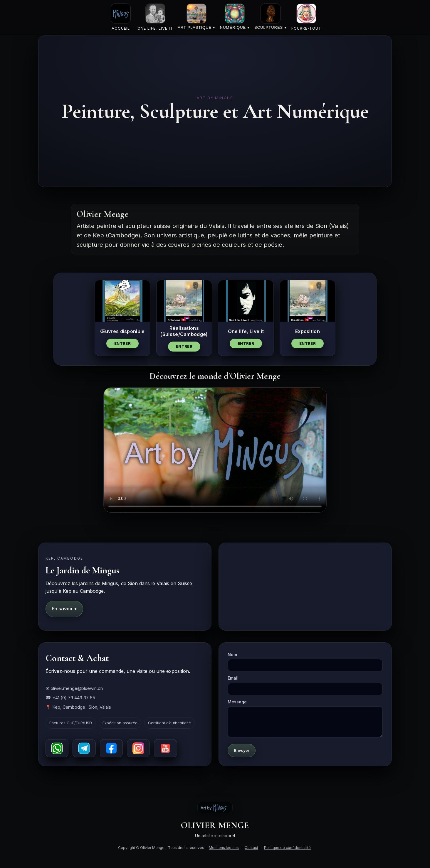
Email (305, 685)
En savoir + (64, 609)
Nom (305, 662)
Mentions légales (224, 848)
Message (305, 718)
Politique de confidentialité (287, 848)
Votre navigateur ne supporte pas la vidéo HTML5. (215, 450)
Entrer (122, 343)
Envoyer (242, 750)
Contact (251, 848)
